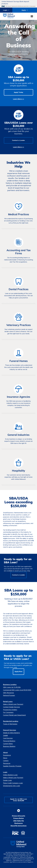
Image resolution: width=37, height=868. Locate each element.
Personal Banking (9, 741)
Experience (7, 755)
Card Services (8, 738)
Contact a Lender (18, 140)
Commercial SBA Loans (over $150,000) (17, 690)
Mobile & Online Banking (11, 733)
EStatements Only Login (12, 786)
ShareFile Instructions (18, 826)
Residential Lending (11, 721)
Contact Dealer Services (11, 707)
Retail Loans (8, 701)
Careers (6, 761)
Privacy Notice (19, 818)
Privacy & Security (19, 816)
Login (5, 772)
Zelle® (5, 735)
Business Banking (9, 746)
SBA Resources (9, 693)
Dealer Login (7, 780)
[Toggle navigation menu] (32, 16)
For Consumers (8, 712)
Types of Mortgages (10, 724)
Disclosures (19, 823)
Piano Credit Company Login (13, 783)
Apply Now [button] (19, 671)
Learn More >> (19, 99)
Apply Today (19, 92)
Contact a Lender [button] (18, 575)
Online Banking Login (10, 775)
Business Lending (10, 684)
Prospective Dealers (10, 710)
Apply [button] (24, 10)
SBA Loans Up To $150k (12, 687)
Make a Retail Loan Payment (13, 704)
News (5, 758)
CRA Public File (19, 821)
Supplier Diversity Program (12, 766)
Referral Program (9, 695)
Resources (7, 763)
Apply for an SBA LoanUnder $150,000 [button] (18, 800)
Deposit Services (10, 730)
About (5, 752)
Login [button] (5, 10)
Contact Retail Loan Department (14, 715)
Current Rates (8, 744)
